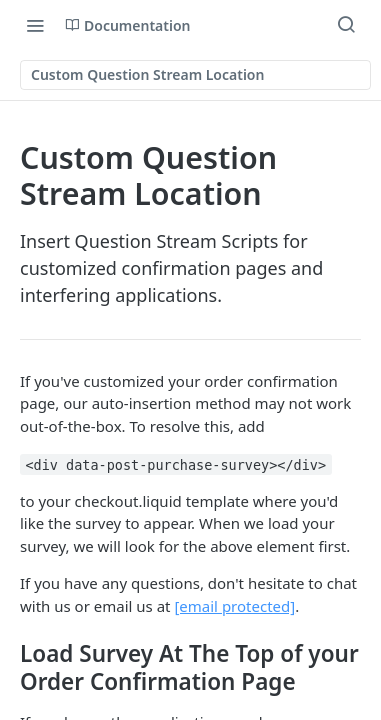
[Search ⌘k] (346, 25)
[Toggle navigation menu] (35, 25)
